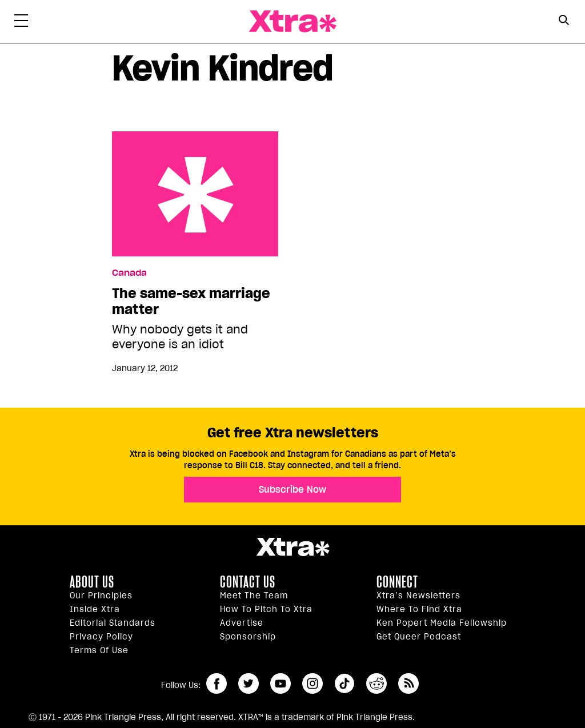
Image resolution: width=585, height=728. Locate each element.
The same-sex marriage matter (195, 194)
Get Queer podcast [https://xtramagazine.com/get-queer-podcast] (419, 637)
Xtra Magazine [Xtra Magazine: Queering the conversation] (292, 21)
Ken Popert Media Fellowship (442, 623)
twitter (249, 683)
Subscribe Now (292, 489)
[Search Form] (564, 22)
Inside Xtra (95, 609)
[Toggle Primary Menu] (21, 23)
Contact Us (248, 582)
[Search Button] (564, 20)
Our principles (101, 596)
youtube (281, 683)
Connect (397, 582)
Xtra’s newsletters (418, 596)
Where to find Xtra (419, 609)
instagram (312, 683)
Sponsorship (248, 637)
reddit (376, 683)
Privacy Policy (101, 637)
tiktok (344, 683)
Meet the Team (254, 596)
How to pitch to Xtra (266, 609)
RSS (408, 683)
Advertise (242, 623)
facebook (217, 683)
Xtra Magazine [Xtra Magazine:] (292, 547)
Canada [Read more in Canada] (129, 273)
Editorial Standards (113, 623)
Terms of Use (99, 650)
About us (92, 582)
